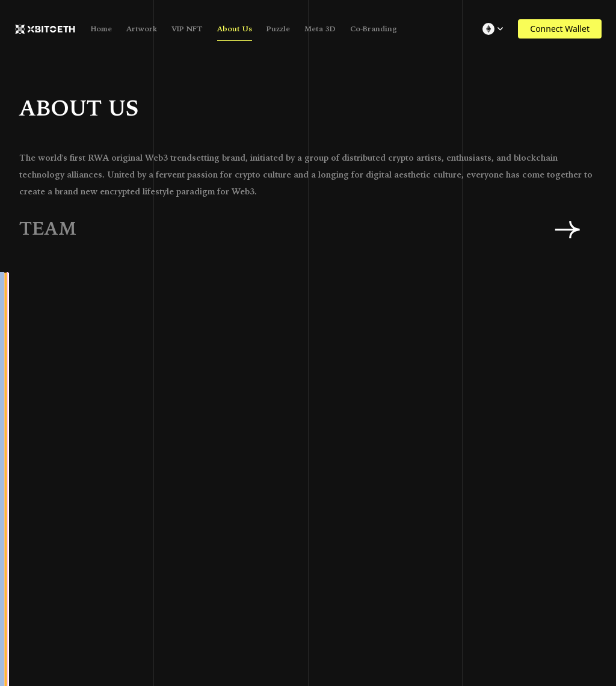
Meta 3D (320, 29)
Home (101, 29)
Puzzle (278, 29)
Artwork (142, 29)
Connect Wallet (560, 29)
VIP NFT (187, 29)
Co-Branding (374, 29)
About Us (235, 29)
